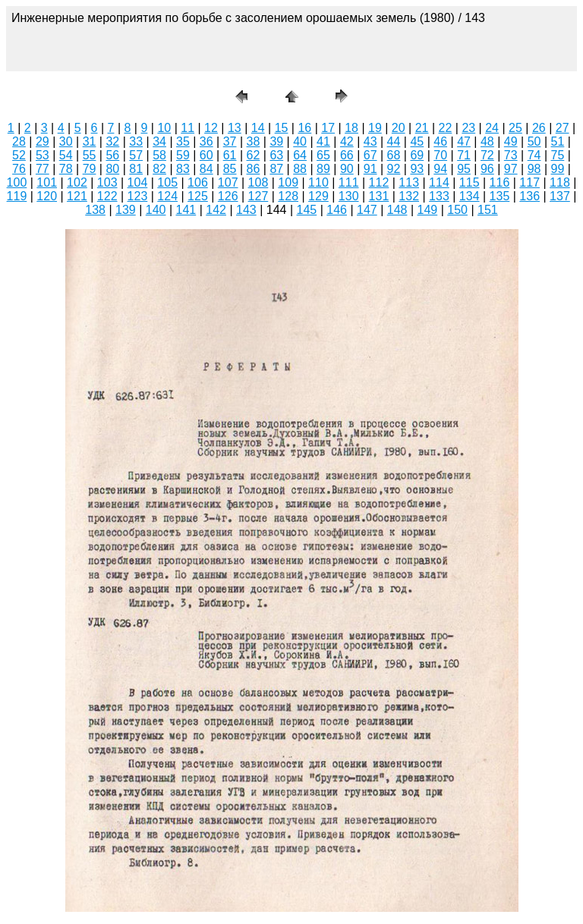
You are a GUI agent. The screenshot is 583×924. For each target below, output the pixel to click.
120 (47, 196)
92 (394, 169)
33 (136, 141)
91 (370, 169)
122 (107, 196)
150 (457, 210)
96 (487, 169)
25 (515, 128)
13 (235, 128)
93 (417, 169)
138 (95, 210)
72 (487, 155)
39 (276, 141)
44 (394, 141)
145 (307, 210)
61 (230, 155)
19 (375, 128)
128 (288, 196)
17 (328, 128)
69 (417, 155)
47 (464, 141)
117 (529, 182)
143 (246, 210)
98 (534, 169)
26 (539, 128)
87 (276, 169)
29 (43, 141)
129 (318, 196)
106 (198, 182)
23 (468, 128)
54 (66, 155)
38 (254, 141)
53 (43, 155)
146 (337, 210)
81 (136, 169)
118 (560, 182)
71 (464, 155)
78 (66, 169)
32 (112, 141)
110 (318, 182)
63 (276, 155)
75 (558, 155)
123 (138, 196)
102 (77, 182)
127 (258, 196)
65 (323, 155)
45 (417, 141)
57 (136, 155)
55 (90, 155)
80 (112, 169)
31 (90, 141)
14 (258, 128)
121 (77, 196)
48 (487, 141)
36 (206, 141)
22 (446, 128)
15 (282, 128)
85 (230, 169)
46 (440, 141)
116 (500, 182)
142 (216, 210)
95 (464, 169)
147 (367, 210)
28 (19, 141)
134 (470, 196)
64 (300, 155)
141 (186, 210)
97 (511, 169)
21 (422, 128)
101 (47, 182)
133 (439, 196)
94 (440, 169)
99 (558, 169)
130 (349, 196)
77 (43, 169)
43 (370, 141)
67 (370, 155)
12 (211, 128)
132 (409, 196)
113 (409, 182)
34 (159, 141)
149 (428, 210)
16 (304, 128)
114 (439, 182)
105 (167, 182)
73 (511, 155)
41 (323, 141)
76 (19, 169)
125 (198, 196)
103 (107, 182)
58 (159, 155)
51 (558, 141)
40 (300, 141)
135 (500, 196)
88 (300, 169)
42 (347, 141)
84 (206, 169)
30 (66, 141)
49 (511, 141)
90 (347, 169)
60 (206, 155)
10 (164, 128)
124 (167, 196)
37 (230, 141)
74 (534, 155)
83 (183, 169)
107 (228, 182)
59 (183, 155)
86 (254, 169)
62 (254, 155)
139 (126, 210)
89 (323, 169)
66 (347, 155)
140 (156, 210)
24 (492, 128)
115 (470, 182)
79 (90, 169)
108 (258, 182)
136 (529, 196)
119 (17, 196)
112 (379, 182)
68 (394, 155)
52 (19, 155)
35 (183, 141)
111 (349, 182)
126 (228, 196)
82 (159, 169)
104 (138, 182)
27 (563, 128)
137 (560, 196)
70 (440, 155)
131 (379, 196)
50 (534, 141)
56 (112, 155)
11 (188, 128)
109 (288, 182)
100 (17, 182)
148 (397, 210)
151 (488, 210)
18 (351, 128)
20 (399, 128)
